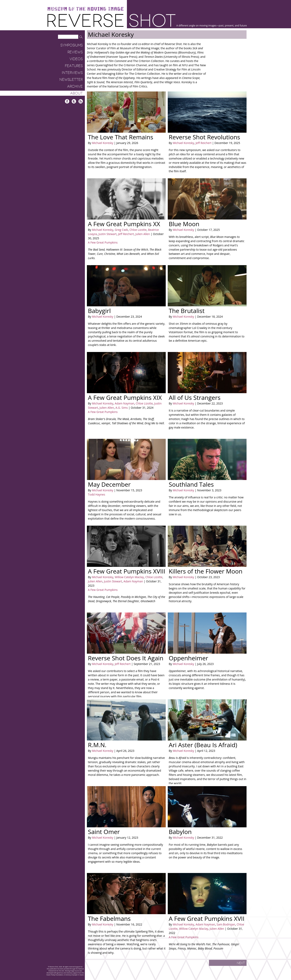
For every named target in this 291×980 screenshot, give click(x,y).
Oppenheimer (188, 658)
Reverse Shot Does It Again (126, 658)
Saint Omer (104, 832)
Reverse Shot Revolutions (204, 137)
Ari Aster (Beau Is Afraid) (203, 745)
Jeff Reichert (203, 143)
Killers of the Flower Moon (206, 571)
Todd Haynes (96, 494)
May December (109, 484)
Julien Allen (142, 234)
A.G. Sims (121, 408)
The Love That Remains (121, 137)
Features (74, 66)
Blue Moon (184, 224)
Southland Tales (191, 484)
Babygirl (99, 311)
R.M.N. (97, 745)
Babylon (180, 832)
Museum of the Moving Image (85, 9)
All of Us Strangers (195, 398)
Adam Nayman (124, 403)
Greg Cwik (121, 230)
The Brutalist (187, 311)
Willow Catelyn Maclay (129, 577)
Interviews (72, 73)
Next (241, 963)
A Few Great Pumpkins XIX (125, 398)
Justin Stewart (107, 234)
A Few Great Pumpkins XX (124, 224)
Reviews (75, 52)
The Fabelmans (109, 919)
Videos (76, 59)
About (76, 93)
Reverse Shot (111, 20)
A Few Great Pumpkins (103, 242)
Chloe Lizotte (138, 230)
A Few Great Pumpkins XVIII (127, 571)
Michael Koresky (103, 143)
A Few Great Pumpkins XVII (207, 919)
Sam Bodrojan (226, 924)
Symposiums (72, 45)
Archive (75, 86)
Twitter (74, 101)
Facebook (67, 101)
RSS (81, 101)
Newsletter (71, 80)
